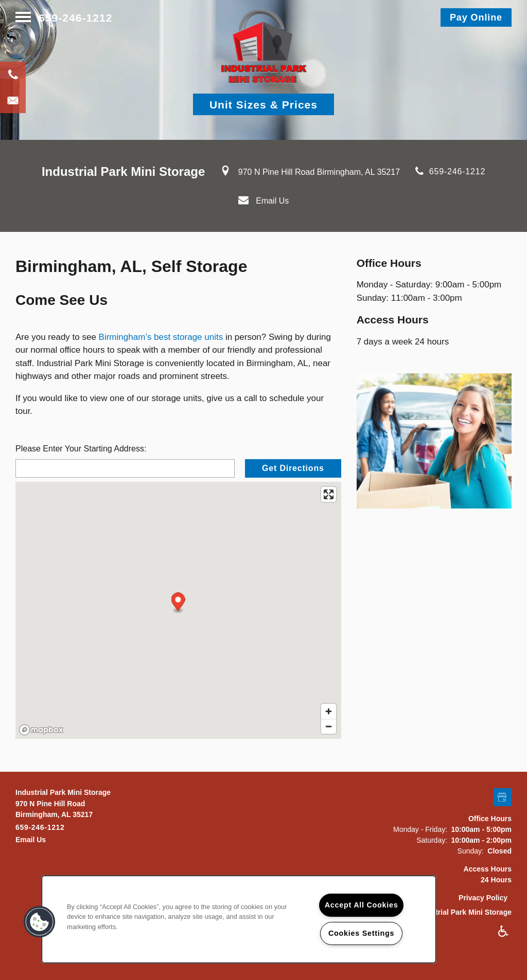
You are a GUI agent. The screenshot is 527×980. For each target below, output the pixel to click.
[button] (476, 17)
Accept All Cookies (362, 905)
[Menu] (23, 18)
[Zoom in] (329, 711)
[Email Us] (13, 100)
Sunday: (471, 851)
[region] (239, 919)
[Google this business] (503, 798)
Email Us (272, 201)
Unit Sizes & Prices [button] (263, 105)
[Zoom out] (329, 726)
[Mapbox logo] (41, 730)
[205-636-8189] (13, 75)
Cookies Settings (361, 933)
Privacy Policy (483, 898)
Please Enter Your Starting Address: (81, 449)
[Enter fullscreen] (329, 494)
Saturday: (432, 840)
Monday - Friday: (420, 829)
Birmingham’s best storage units (161, 337)
